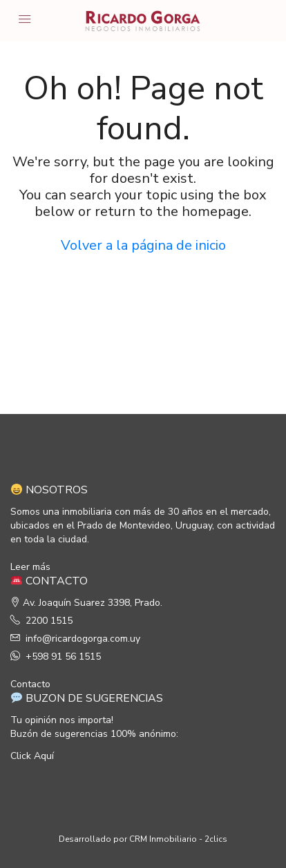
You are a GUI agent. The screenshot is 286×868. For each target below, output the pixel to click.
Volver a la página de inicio (143, 245)
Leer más (30, 567)
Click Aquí (32, 756)
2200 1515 (49, 621)
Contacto (30, 684)
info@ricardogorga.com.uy (83, 639)
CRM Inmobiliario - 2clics (178, 839)
